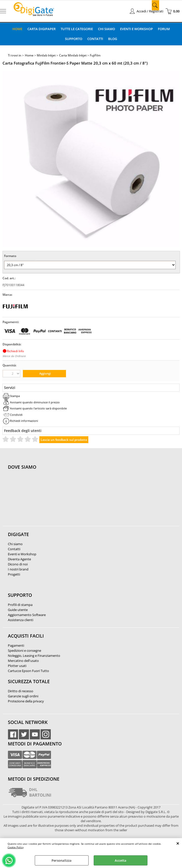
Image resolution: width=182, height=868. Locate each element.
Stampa (15, 396)
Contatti (95, 39)
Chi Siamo (106, 29)
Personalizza (62, 860)
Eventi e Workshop (136, 29)
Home (17, 29)
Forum (164, 29)
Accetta (121, 860)
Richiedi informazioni (24, 421)
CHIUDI (178, 843)
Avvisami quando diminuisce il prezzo (35, 402)
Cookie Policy (16, 847)
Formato (10, 256)
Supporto (74, 39)
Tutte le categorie (77, 29)
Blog (113, 39)
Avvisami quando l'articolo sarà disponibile (38, 408)
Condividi (16, 415)
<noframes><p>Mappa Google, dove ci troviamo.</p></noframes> (46, 501)
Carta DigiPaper (42, 29)
